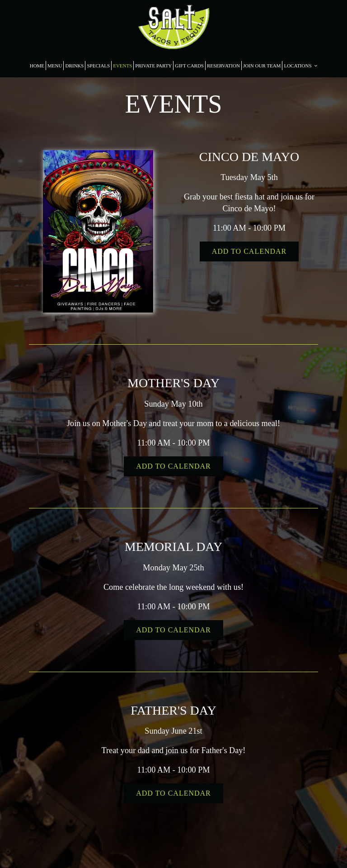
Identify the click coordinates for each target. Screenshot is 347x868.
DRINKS (74, 66)
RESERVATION (223, 66)
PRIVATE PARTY (153, 66)
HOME (37, 66)
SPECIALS (98, 66)
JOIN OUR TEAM (262, 66)
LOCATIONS (300, 66)
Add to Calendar (249, 251)
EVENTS (122, 66)
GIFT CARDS (189, 66)
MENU (55, 66)
